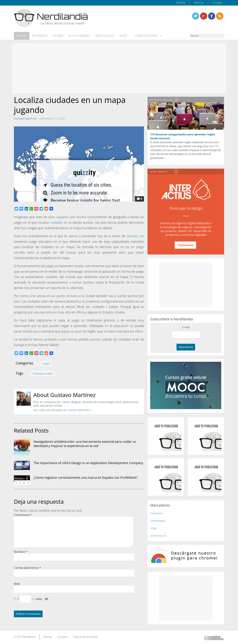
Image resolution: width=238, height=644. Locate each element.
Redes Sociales (104, 36)
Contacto (217, 3)
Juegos (46, 363)
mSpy (153, 528)
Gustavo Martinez (25, 118)
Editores (181, 3)
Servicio (22, 36)
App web (57, 36)
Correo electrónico (28, 568)
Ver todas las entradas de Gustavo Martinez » (63, 410)
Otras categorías (144, 36)
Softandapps (158, 520)
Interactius (156, 513)
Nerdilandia (29, 637)
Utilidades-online (42, 373)
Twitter (196, 16)
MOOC (122, 36)
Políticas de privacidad (85, 637)
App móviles (39, 36)
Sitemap (47, 637)
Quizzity (132, 236)
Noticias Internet (78, 36)
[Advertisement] (119, 68)
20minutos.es (158, 535)
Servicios (199, 3)
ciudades (56, 222)
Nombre (21, 552)
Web (17, 584)
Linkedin (220, 16)
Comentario (23, 515)
